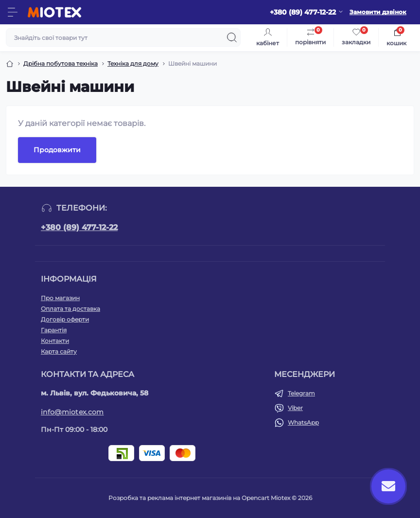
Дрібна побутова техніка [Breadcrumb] (61, 63)
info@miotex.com (72, 412)
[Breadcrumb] (10, 64)
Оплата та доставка (70, 309)
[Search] (232, 37)
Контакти (55, 341)
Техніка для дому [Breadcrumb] (133, 63)
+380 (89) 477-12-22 (79, 227)
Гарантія (54, 330)
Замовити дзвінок (378, 12)
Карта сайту (59, 351)
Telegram (301, 393)
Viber (295, 408)
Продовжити (57, 150)
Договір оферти (65, 319)
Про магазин (60, 298)
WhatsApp (303, 422)
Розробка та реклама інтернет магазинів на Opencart (189, 498)
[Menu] (13, 12)
